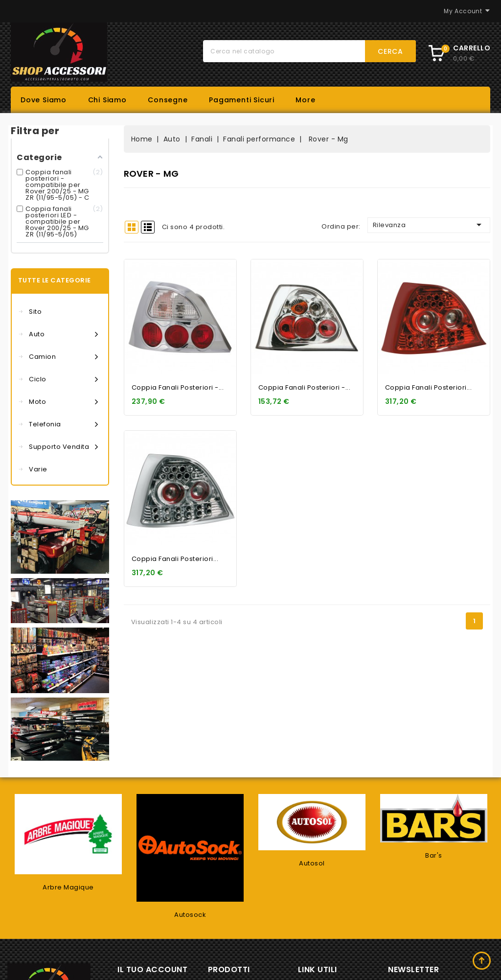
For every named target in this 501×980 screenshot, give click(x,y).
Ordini (138, 959)
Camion (64, 357)
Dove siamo (44, 100)
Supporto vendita (64, 447)
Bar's (434, 795)
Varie (38, 469)
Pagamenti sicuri (242, 100)
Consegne (168, 100)
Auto (64, 334)
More (305, 100)
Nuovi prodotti (242, 946)
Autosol (312, 803)
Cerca (390, 51)
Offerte (230, 931)
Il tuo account (152, 909)
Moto (64, 402)
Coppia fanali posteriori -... (178, 387)
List (148, 227)
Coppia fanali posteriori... (429, 387)
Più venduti (237, 962)
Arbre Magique (68, 827)
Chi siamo (107, 100)
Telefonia (64, 424)
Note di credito (153, 974)
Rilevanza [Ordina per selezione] (429, 225)
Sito (35, 312)
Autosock (190, 854)
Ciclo (64, 379)
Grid (132, 227)
